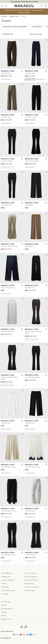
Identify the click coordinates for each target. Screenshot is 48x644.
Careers (4, 584)
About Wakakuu (7, 573)
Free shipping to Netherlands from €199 (24, 2)
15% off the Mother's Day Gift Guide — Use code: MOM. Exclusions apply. (24, 12)
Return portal (29, 584)
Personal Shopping (8, 580)
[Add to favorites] (22, 41)
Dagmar (4, 612)
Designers (4, 17)
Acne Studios (6, 602)
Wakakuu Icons (14, 17)
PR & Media (5, 587)
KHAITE (4, 616)
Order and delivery (31, 577)
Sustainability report (8, 591)
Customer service (31, 573)
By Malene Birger (7, 609)
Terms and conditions (32, 587)
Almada (4, 605)
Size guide (5, 594)
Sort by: (38, 34)
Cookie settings (30, 591)
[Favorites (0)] (42, 6)
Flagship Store (6, 577)
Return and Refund (31, 580)
